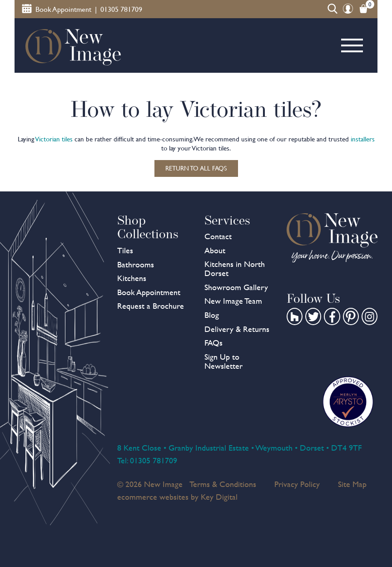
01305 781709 (154, 460)
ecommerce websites (153, 497)
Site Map (352, 484)
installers (363, 139)
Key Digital (219, 497)
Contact (218, 236)
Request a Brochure (151, 306)
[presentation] (196, 546)
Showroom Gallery (236, 287)
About (215, 250)
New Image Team (233, 301)
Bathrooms (136, 264)
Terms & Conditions (223, 484)
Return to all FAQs (196, 168)
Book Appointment (149, 292)
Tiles (125, 250)
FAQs (213, 343)
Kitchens (132, 278)
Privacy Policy (297, 484)
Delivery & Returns (237, 329)
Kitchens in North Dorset (235, 268)
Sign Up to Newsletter (223, 361)
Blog (212, 315)
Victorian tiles (54, 139)
